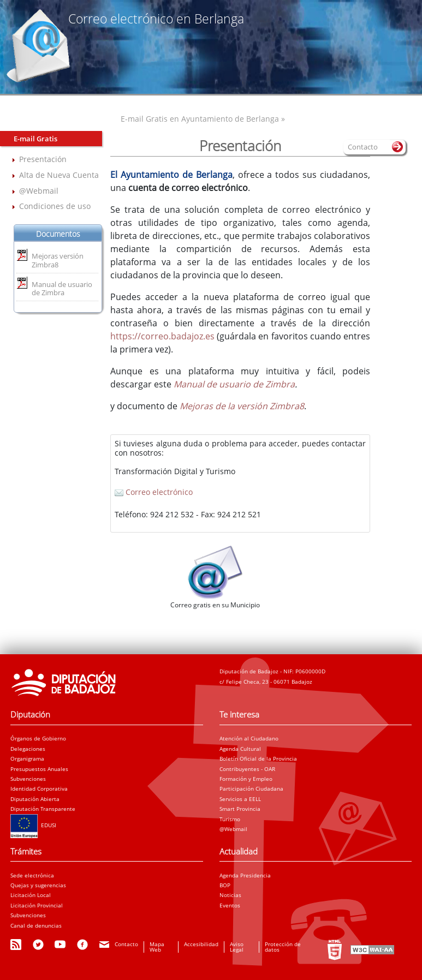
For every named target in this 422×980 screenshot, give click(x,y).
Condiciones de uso (55, 206)
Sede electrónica (32, 875)
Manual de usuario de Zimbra (62, 289)
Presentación (43, 159)
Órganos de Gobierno (38, 738)
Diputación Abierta (35, 799)
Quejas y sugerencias (38, 885)
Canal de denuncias (36, 925)
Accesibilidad (201, 944)
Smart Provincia (240, 809)
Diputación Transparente (43, 809)
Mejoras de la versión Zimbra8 (242, 406)
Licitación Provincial (37, 905)
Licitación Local (31, 895)
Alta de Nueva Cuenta (59, 175)
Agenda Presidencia (245, 875)
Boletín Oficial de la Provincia (258, 758)
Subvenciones (28, 779)
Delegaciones (28, 749)
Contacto (126, 944)
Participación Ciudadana (251, 788)
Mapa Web (157, 947)
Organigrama (27, 758)
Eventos (230, 905)
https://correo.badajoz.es (162, 336)
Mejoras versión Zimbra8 (58, 260)
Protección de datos (283, 947)
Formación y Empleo (246, 779)
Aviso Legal (237, 947)
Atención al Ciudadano (249, 738)
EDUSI (33, 825)
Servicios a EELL (240, 799)
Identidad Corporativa (39, 788)
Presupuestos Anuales (39, 769)
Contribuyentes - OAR (247, 769)
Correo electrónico (154, 492)
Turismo (230, 819)
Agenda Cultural (240, 749)
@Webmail (39, 191)
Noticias (230, 895)
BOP (225, 885)
